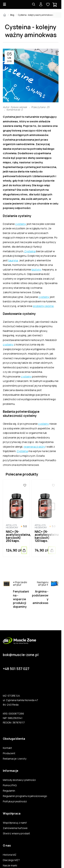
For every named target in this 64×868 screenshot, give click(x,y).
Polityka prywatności (15, 801)
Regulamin (9, 791)
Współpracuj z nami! (15, 823)
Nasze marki (10, 865)
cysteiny (21, 224)
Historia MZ (10, 855)
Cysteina (30, 251)
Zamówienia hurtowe (15, 828)
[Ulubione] (25, 485)
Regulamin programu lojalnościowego (25, 796)
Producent (9, 753)
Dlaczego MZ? (11, 860)
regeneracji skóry (34, 447)
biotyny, (37, 270)
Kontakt (7, 748)
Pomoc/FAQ (10, 785)
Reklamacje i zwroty (15, 759)
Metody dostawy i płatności (19, 780)
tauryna (13, 260)
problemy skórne (43, 306)
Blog (12, 15)
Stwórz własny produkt (16, 833)
